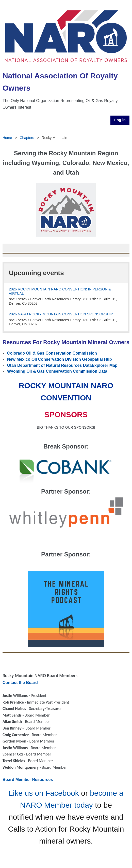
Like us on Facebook (44, 793)
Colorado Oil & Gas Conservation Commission (52, 353)
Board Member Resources (28, 780)
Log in (120, 120)
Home (7, 138)
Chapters (27, 138)
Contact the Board (20, 683)
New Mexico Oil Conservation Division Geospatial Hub (60, 359)
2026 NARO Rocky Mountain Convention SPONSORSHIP (61, 314)
